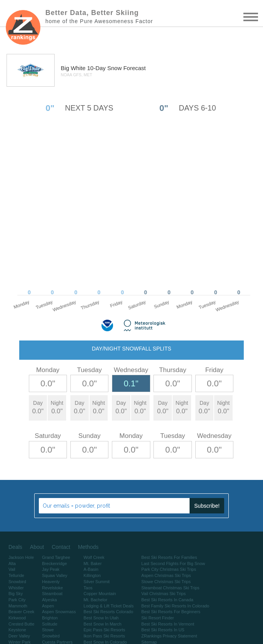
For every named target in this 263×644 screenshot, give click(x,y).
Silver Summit (97, 582)
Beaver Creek (21, 612)
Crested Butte (21, 624)
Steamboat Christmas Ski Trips (171, 588)
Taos (88, 588)
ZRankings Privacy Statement (169, 636)
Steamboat (52, 594)
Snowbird (17, 582)
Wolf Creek (94, 557)
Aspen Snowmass (59, 612)
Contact (61, 547)
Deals (15, 547)
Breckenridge (54, 563)
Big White (74, 68)
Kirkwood (17, 618)
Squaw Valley (55, 575)
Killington (92, 575)
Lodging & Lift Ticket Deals (108, 606)
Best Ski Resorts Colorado (108, 612)
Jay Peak (51, 569)
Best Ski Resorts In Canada (167, 600)
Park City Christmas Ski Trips (169, 569)
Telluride (16, 575)
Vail (12, 569)
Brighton (50, 618)
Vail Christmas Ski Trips (164, 594)
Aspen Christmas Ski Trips (166, 575)
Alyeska (49, 600)
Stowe (48, 630)
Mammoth (18, 606)
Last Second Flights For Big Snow (173, 563)
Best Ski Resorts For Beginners (171, 612)
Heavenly (51, 582)
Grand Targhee (56, 557)
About (37, 547)
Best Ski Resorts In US (163, 630)
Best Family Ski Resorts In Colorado (176, 606)
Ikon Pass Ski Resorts (104, 636)
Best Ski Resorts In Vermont (168, 624)
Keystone (17, 630)
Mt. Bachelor (95, 600)
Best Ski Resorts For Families (169, 557)
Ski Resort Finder (158, 618)
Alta (12, 563)
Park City (17, 600)
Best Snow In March (102, 624)
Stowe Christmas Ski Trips (166, 582)
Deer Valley (19, 636)
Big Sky (16, 594)
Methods (88, 547)
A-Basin (91, 569)
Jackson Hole (21, 557)
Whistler (16, 588)
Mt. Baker (92, 563)
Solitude (50, 624)
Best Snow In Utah (101, 618)
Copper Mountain (100, 594)
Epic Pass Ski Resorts (104, 630)
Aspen (48, 606)
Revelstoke (52, 588)
